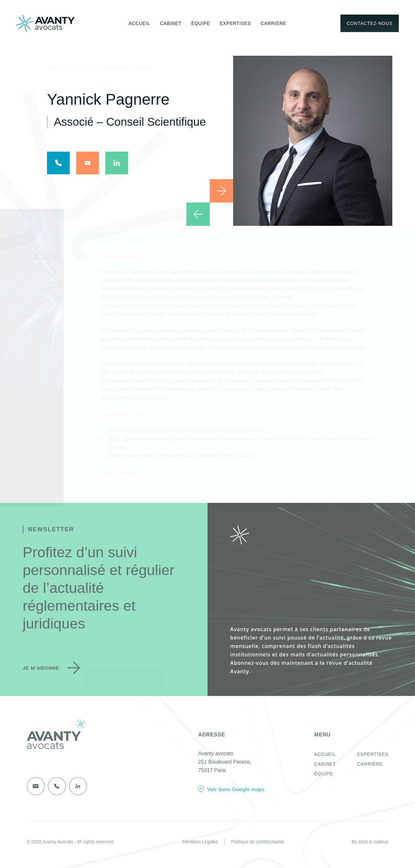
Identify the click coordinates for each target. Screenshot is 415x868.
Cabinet (171, 23)
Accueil (140, 23)
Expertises (235, 23)
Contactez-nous (369, 23)
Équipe (201, 23)
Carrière (273, 23)
